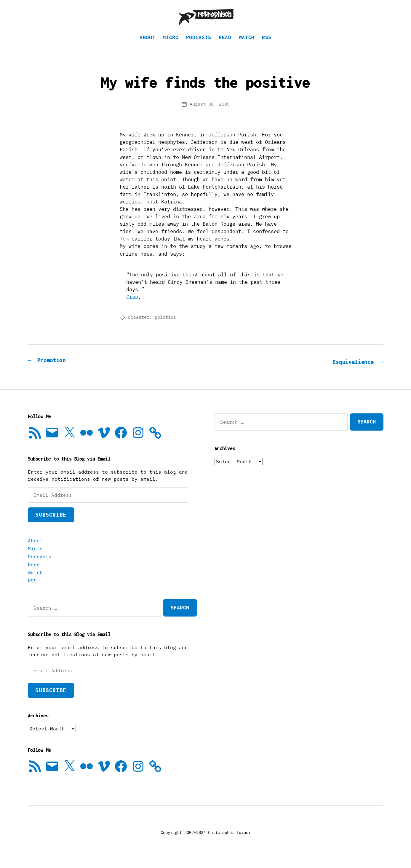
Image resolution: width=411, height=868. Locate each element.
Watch (247, 46)
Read (225, 46)
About (147, 46)
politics (165, 326)
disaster (139, 326)
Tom (124, 248)
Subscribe (51, 523)
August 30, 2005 (210, 113)
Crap (132, 306)
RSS (267, 46)
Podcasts (199, 46)
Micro (171, 46)
